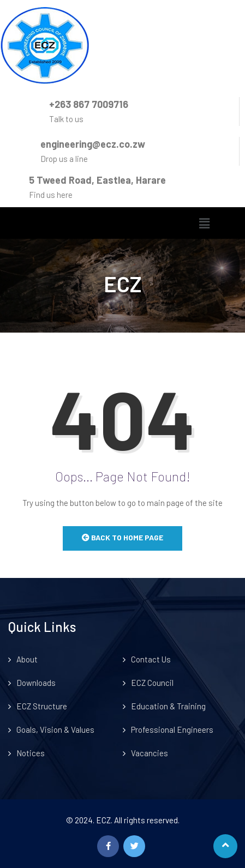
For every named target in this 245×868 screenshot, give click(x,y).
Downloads (36, 683)
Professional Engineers (172, 730)
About (27, 659)
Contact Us (151, 659)
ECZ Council (152, 683)
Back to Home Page (122, 537)
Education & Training (168, 706)
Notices (31, 753)
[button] (204, 223)
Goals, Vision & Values (55, 730)
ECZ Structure (42, 706)
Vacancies (150, 753)
